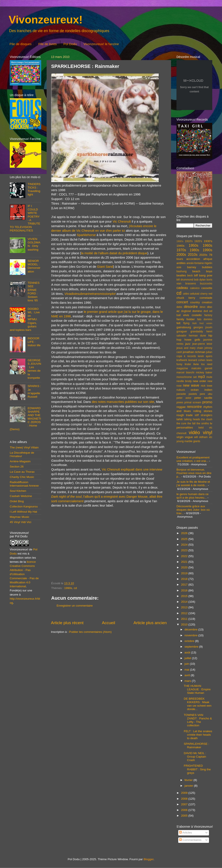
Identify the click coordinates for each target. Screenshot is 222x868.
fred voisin (206, 323)
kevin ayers (205, 356)
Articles (185, 833)
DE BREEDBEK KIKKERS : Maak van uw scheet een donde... (198, 704)
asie (179, 267)
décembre (191, 629)
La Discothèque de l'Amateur (22, 454)
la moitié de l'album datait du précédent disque (114, 253)
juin (187, 664)
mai (187, 670)
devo (202, 307)
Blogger (149, 859)
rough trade (185, 415)
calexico (195, 288)
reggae (181, 407)
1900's (180, 241)
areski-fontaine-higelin (199, 263)
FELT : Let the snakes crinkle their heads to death (198, 735)
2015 (185, 596)
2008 (185, 799)
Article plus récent (67, 623)
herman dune (197, 336)
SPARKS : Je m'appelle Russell (34, 391)
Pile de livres (47, 44)
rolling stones (203, 411)
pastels (193, 394)
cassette (207, 288)
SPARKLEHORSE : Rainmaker (197, 746)
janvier (189, 786)
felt (178, 323)
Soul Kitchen (18, 491)
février (189, 780)
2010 (185, 624)
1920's (198, 241)
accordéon (193, 259)
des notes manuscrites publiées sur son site (123, 402)
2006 (185, 810)
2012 (185, 613)
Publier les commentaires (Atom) (90, 632)
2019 (185, 573)
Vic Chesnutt (122, 222)
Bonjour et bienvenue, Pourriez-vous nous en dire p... (194, 473)
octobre (190, 641)
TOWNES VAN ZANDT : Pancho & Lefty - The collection (198, 720)
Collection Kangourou (24, 506)
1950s (193, 245)
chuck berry (186, 298)
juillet (188, 658)
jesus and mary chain (190, 348)
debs (179, 307)
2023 (185, 550)
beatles (181, 275)
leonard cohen (197, 360)
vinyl (208, 432)
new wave (191, 385)
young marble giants (188, 441)
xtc (211, 437)
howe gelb (192, 340)
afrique (208, 259)
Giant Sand (105, 267)
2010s (193, 254)
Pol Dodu (70, 44)
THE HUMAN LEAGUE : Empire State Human (197, 689)
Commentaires (190, 840)
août (188, 652)
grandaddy (197, 331)
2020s (203, 255)
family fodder (186, 319)
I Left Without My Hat (23, 512)
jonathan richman (194, 352)
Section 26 (17, 467)
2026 (185, 533)
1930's (208, 241)
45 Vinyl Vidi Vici (20, 522)
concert (182, 302)
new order (199, 381)
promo (207, 402)
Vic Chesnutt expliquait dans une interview (132, 469)
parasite (181, 394)
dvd (206, 311)
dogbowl (186, 311)
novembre (191, 635)
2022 (185, 556)
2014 (185, 602)
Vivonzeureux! (46, 20)
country (195, 302)
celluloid (194, 294)
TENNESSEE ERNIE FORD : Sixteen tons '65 (33, 292)
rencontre (194, 407)
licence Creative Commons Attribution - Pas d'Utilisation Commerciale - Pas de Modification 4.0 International (24, 574)
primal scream (193, 402)
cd (75, 588)
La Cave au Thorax (22, 472)
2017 (185, 585)
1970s (181, 250)
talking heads (192, 419)
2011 (185, 619)
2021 (185, 562)
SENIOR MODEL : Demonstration (34, 266)
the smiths (203, 423)
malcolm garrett (202, 368)
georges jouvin (203, 327)
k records (190, 356)
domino (197, 311)
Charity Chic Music (22, 477)
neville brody (184, 381)
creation (207, 302)
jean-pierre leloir (202, 344)
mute (209, 377)
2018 (185, 579)
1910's (189, 241)
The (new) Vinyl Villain (24, 447)
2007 (185, 804)
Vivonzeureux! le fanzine (101, 44)
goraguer (182, 331)
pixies (180, 402)
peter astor (184, 398)
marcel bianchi (185, 372)
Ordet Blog (17, 501)
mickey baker (204, 372)
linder (188, 364)
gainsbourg (184, 327)
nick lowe (206, 386)
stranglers (206, 415)
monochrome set (187, 377)
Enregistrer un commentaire (75, 606)
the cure (181, 423)
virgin (180, 437)
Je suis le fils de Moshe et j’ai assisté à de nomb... (193, 483)
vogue (189, 437)
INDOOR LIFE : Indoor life (34, 342)
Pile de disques (21, 44)
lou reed (207, 364)
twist (201, 428)
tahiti (180, 419)
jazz (188, 344)
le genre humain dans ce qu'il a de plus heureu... (193, 496)
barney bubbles (200, 267)
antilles (181, 263)
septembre (192, 647)
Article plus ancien (150, 623)
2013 (185, 607)
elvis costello (192, 315)
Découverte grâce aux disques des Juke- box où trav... (193, 510)
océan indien (201, 390)
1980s (194, 250)
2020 (185, 567)
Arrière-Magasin (20, 461)
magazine (182, 368)
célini (186, 294)
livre (196, 364)
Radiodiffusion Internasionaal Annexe (24, 484)
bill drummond (185, 280)
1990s (68, 588)
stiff (197, 415)
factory (208, 315)
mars (188, 681)
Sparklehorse (86, 235)
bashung (182, 271)
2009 (185, 793)
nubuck (181, 390)
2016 (185, 590)
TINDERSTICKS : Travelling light (34, 189)
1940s (180, 246)
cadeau (182, 288)
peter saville (203, 398)
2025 (185, 539)
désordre (191, 307)
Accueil (109, 623)
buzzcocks (206, 284)
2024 (185, 545)
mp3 (201, 377)
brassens (191, 284)
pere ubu (206, 394)
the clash (207, 419)
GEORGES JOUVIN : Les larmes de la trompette (34, 369)
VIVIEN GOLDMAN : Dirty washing (34, 244)
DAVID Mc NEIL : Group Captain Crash (195, 757)
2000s (181, 254)
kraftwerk (182, 360)
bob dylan (200, 280)
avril (188, 675)
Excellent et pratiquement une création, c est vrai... (193, 459)
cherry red (206, 294)
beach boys (202, 271)
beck (190, 276)
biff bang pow (203, 275)
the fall (191, 423)
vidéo (194, 432)
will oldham (201, 437)
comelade (206, 298)
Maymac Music (20, 517)
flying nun (190, 323)
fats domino (205, 319)
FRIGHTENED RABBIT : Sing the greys (197, 769)
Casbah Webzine (21, 496)
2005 (185, 816)
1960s (207, 245)
